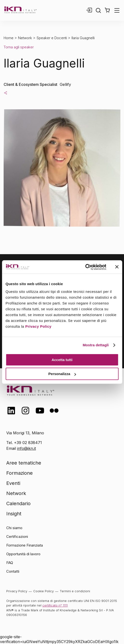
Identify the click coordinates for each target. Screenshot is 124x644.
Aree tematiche (24, 463)
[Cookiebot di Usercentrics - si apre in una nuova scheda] (85, 267)
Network (25, 38)
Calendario (18, 503)
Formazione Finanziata (25, 545)
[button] (107, 10)
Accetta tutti (62, 360)
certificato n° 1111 (55, 605)
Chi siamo (14, 528)
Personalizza (62, 374)
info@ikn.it (26, 448)
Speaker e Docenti (52, 38)
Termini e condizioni (75, 591)
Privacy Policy (38, 326)
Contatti (13, 571)
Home (9, 38)
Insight (14, 514)
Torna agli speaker (19, 47)
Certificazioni (17, 537)
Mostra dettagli (96, 345)
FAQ (10, 563)
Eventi (13, 483)
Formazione (20, 473)
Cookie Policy (43, 591)
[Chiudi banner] (117, 267)
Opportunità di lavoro (23, 554)
